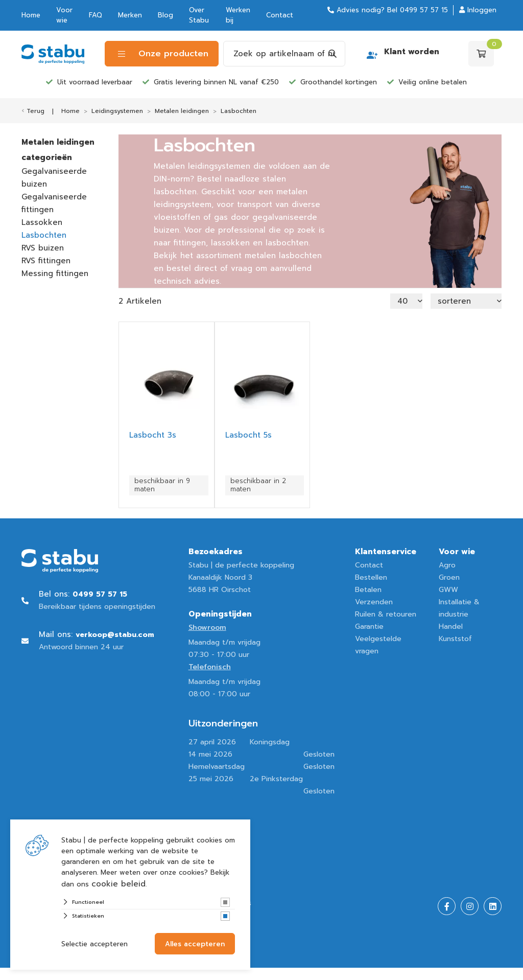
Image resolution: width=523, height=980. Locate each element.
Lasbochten (44, 235)
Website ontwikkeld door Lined (76, 974)
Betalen (368, 590)
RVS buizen (43, 248)
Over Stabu (199, 15)
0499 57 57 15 (424, 10)
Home (31, 15)
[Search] (332, 54)
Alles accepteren (195, 944)
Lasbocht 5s (248, 435)
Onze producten (163, 54)
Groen (449, 577)
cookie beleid (118, 884)
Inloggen (478, 10)
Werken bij (238, 15)
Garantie (369, 626)
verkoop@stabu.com (115, 635)
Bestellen (371, 577)
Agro (447, 565)
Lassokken (42, 222)
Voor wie (64, 15)
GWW (448, 590)
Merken (130, 15)
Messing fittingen (55, 274)
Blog (165, 15)
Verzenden (374, 602)
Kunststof (455, 639)
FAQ (96, 15)
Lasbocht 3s (153, 435)
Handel (451, 626)
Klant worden (412, 52)
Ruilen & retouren (386, 614)
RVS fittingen (46, 261)
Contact (280, 15)
